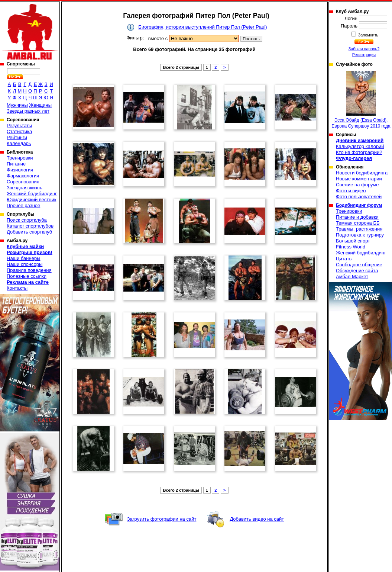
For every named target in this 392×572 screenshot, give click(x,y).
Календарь (19, 143)
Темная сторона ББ (358, 223)
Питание (16, 164)
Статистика (19, 131)
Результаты (19, 126)
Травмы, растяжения (359, 229)
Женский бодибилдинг (32, 194)
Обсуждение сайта (357, 271)
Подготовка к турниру (360, 235)
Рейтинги (17, 137)
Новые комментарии (359, 179)
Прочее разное (23, 205)
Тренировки (20, 158)
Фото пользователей (359, 197)
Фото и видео (351, 191)
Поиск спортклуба (27, 220)
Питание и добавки (357, 217)
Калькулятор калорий (360, 146)
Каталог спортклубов (30, 226)
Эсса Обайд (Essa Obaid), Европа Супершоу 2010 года (361, 100)
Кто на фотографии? (359, 152)
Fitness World (351, 247)
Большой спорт (353, 241)
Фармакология (23, 176)
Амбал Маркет (352, 277)
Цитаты (344, 259)
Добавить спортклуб (29, 232)
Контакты (17, 288)
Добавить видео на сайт (257, 519)
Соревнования (23, 182)
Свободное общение (359, 265)
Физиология (20, 170)
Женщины (40, 105)
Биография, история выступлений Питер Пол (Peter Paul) (203, 27)
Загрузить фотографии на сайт (162, 519)
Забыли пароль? (364, 49)
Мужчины (17, 105)
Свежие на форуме (357, 185)
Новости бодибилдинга (362, 173)
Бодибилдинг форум (359, 205)
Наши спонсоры (25, 264)
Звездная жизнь (25, 188)
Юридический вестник (31, 200)
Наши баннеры (23, 258)
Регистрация (364, 55)
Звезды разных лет (28, 111)
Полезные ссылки (27, 276)
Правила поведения (29, 270)
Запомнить (368, 35)
